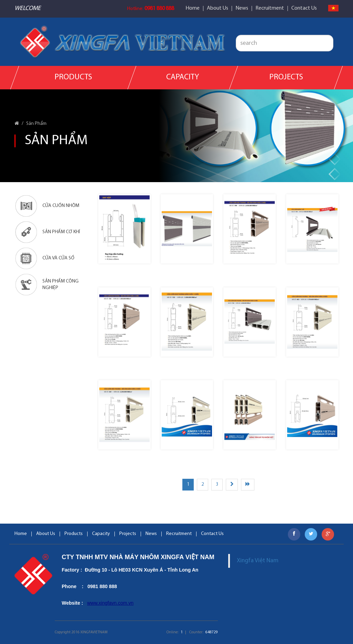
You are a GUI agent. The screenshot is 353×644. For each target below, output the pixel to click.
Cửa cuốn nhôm (47, 206)
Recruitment (270, 8)
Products (73, 77)
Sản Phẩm (36, 124)
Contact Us (304, 8)
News (242, 8)
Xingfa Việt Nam (258, 561)
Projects (286, 77)
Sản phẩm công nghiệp (47, 285)
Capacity (183, 77)
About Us (218, 8)
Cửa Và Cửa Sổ (44, 258)
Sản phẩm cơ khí (47, 232)
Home (193, 8)
